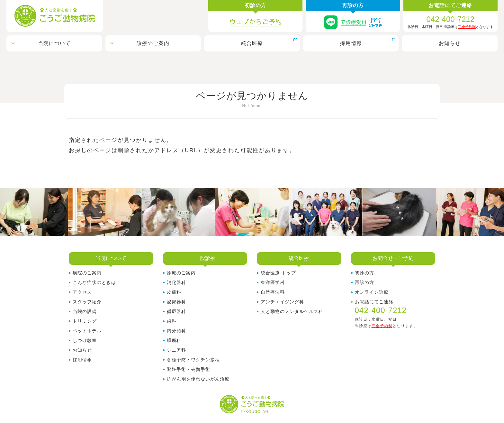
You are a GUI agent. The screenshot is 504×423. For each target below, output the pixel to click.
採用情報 (351, 43)
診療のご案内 (153, 43)
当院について (54, 43)
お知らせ (450, 43)
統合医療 (252, 43)
